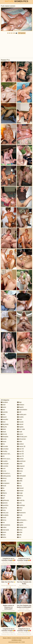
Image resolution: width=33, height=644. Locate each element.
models (20, 417)
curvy (3, 471)
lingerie (20, 407)
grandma (5, 505)
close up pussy (6, 459)
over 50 (20, 451)
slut (19, 498)
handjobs (5, 515)
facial (3, 486)
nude (20, 432)
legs (19, 402)
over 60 (20, 454)
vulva (20, 530)
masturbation (22, 410)
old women (21, 439)
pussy (20, 471)
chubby (4, 451)
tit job (20, 515)
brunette (4, 446)
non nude (21, 429)
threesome (21, 513)
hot (3, 522)
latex (3, 535)
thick (19, 510)
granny (4, 508)
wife (19, 535)
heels (3, 518)
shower (20, 491)
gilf (3, 498)
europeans (5, 483)
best (3, 422)
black (3, 432)
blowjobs (5, 437)
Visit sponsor (22, 33)
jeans (3, 532)
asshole (4, 412)
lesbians (21, 405)
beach (4, 417)
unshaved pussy (23, 520)
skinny (20, 495)
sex (19, 483)
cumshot (4, 466)
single (20, 493)
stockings (21, 505)
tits (19, 518)
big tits (4, 427)
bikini (3, 429)
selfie (20, 481)
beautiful (4, 419)
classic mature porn (8, 454)
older (20, 442)
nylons (20, 434)
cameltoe (5, 449)
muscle (20, 422)
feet (3, 491)
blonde (4, 434)
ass (3, 410)
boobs (4, 439)
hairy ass (5, 513)
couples (4, 461)
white (20, 532)
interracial (5, 530)
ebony (4, 478)
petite (20, 464)
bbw (3, 415)
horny (4, 520)
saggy (20, 478)
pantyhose (21, 461)
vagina (20, 525)
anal (3, 405)
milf (19, 412)
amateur (4, 402)
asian (3, 407)
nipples (20, 427)
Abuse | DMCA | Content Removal (12, 638)
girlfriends (5, 500)
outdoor (20, 444)
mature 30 (21, 446)
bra (3, 444)
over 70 (20, 456)
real (19, 473)
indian (4, 527)
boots (4, 442)
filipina (4, 493)
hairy (3, 510)
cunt (3, 468)
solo (19, 503)
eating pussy (6, 476)
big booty (5, 424)
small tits (21, 500)
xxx (19, 537)
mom (20, 419)
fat (3, 488)
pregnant (21, 466)
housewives (5, 525)
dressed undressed (8, 473)
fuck (3, 495)
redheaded (21, 476)
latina (3, 537)
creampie (5, 464)
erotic (4, 481)
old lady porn (22, 437)
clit (3, 456)
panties (20, 459)
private (20, 468)
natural (20, 424)
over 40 (20, 449)
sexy (19, 486)
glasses (4, 503)
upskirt (20, 522)
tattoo (20, 508)
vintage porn (22, 527)
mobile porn (22, 415)
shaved (20, 488)
